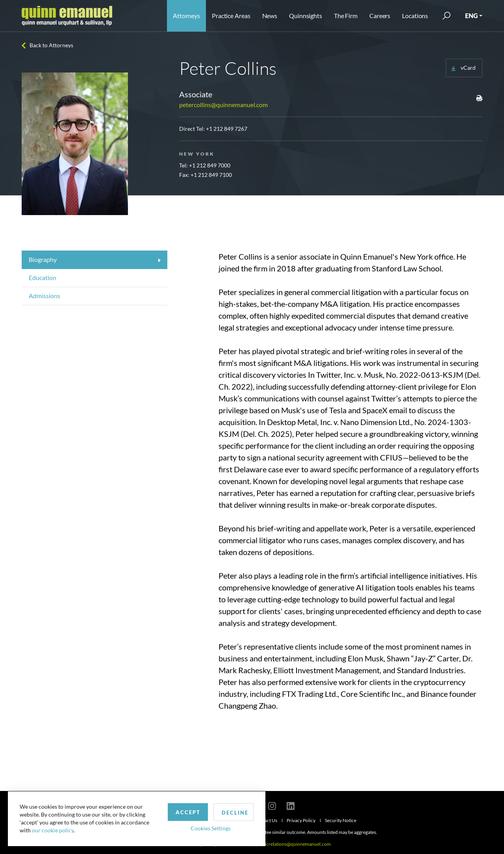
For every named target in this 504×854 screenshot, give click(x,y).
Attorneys (186, 16)
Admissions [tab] (44, 296)
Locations (415, 16)
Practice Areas (231, 16)
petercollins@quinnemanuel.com (223, 105)
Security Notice (341, 820)
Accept (183, 812)
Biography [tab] (43, 259)
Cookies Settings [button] (205, 828)
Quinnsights (306, 16)
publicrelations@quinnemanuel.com (293, 844)
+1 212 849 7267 (227, 129)
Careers (380, 16)
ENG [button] (471, 16)
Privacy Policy (301, 820)
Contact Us (266, 820)
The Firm (346, 16)
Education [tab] (43, 278)
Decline (230, 812)
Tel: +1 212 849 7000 (205, 165)
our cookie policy (53, 830)
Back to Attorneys (51, 45)
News (270, 16)
